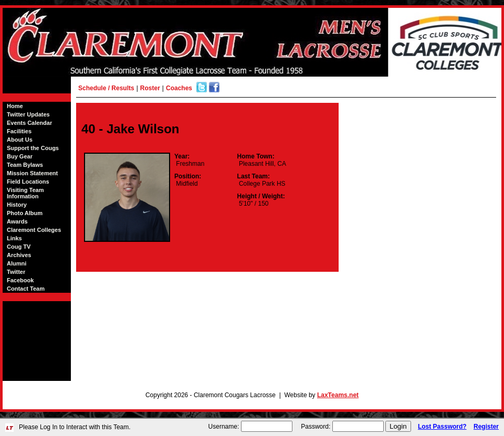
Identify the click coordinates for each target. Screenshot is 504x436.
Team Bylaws (25, 165)
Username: (224, 427)
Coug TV (19, 247)
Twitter (16, 272)
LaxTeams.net (338, 395)
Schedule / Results (106, 88)
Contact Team (26, 289)
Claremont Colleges (34, 230)
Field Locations (28, 182)
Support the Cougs (33, 148)
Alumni (17, 263)
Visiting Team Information (25, 193)
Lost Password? (442, 427)
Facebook (20, 280)
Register (486, 427)
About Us (20, 140)
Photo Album (25, 213)
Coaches (179, 88)
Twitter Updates (28, 114)
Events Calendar (29, 123)
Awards (17, 221)
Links (14, 238)
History (17, 205)
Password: (316, 427)
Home (15, 106)
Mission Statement (32, 173)
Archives (19, 255)
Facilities (19, 131)
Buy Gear (20, 156)
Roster (150, 88)
